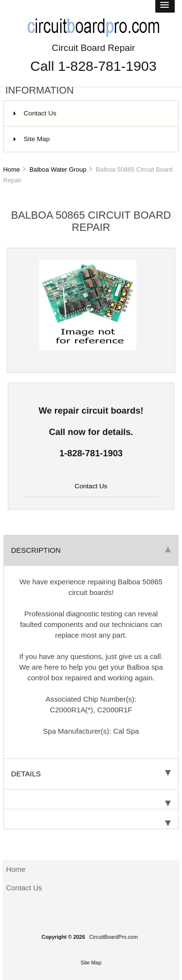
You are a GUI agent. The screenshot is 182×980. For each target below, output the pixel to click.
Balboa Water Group (58, 169)
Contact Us (35, 113)
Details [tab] (91, 774)
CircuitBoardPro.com (114, 937)
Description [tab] (91, 550)
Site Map (32, 139)
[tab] (91, 799)
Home (11, 169)
